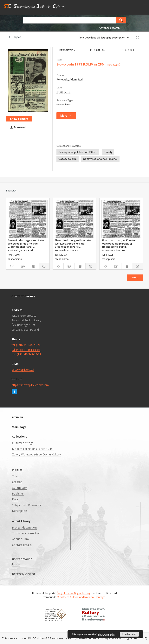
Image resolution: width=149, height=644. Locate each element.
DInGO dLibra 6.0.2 (40, 638)
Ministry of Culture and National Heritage (81, 597)
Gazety (108, 152)
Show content (19, 119)
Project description (24, 527)
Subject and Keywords (26, 505)
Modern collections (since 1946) (33, 449)
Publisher (18, 493)
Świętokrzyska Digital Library (74, 593)
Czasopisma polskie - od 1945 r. (78, 152)
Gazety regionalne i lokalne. (100, 159)
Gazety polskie (68, 159)
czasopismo (64, 104)
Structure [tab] (128, 50)
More (135, 277)
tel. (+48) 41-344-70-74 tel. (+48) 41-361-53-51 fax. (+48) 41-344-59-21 (26, 350)
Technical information (26, 533)
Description (19, 511)
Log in (16, 564)
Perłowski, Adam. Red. (70, 80)
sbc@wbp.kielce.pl (23, 370)
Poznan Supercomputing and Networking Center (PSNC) (112, 638)
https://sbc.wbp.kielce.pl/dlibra (30, 385)
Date (15, 499)
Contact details (22, 545)
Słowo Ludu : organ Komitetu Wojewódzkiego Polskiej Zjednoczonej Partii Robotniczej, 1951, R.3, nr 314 (120, 243)
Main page (19, 427)
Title (15, 476)
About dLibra (20, 539)
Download (17, 127)
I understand (129, 634)
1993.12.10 (63, 92)
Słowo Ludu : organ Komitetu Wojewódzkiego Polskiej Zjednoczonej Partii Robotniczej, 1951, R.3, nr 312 (73, 243)
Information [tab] (98, 50)
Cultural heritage (23, 443)
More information (107, 634)
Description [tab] (67, 50)
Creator (17, 482)
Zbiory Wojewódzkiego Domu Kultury (36, 454)
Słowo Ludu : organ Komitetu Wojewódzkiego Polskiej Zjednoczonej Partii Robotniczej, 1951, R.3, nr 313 (26, 243)
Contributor (19, 488)
